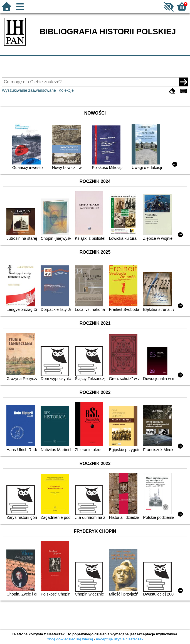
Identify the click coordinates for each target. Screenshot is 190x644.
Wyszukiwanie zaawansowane (29, 90)
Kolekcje (66, 90)
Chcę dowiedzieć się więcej (70, 639)
